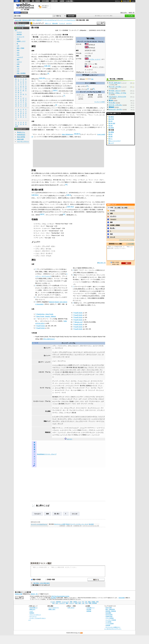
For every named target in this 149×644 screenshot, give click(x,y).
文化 (18, 53)
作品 (54, 428)
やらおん (113, 210)
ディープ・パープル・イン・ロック (79, 524)
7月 (90, 50)
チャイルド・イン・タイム (60, 408)
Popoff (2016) (41, 326)
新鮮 (48, 514)
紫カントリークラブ (115, 141)
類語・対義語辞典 (25, 1)
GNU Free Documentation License (60, 596)
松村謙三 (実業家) (115, 225)
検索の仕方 (32, 609)
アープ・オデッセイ (115, 83)
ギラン (81, 419)
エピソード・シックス (90, 419)
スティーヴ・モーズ (63, 357)
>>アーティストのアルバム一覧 (91, 526)
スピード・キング (87, 408)
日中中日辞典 (45, 1)
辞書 (17, 1)
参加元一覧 (132, 13)
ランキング (62, 23)
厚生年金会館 (92, 212)
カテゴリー (69, 23)
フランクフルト (36, 106)
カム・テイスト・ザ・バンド (93, 367)
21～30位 (124, 208)
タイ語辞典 (108, 622)
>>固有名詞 (62, 526)
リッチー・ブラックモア (55, 61)
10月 (94, 50)
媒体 (80, 268)
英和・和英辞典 (36, 1)
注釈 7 (69, 207)
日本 (70, 100)
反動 (55, 137)
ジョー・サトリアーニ (59, 361)
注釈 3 (55, 90)
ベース (53, 251)
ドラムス (49, 256)
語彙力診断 (20, 139)
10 (66, 184)
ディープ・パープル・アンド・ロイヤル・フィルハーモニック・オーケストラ (76, 381)
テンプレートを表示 (100, 102)
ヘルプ (133, 1)
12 (73, 207)
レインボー (56, 417)
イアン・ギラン (40, 249)
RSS (82, 633)
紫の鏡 (111, 136)
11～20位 (118, 208)
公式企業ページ (91, 608)
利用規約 (32, 613)
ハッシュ (55, 365)
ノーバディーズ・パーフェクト (64, 386)
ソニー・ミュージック (93, 435)
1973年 (91, 45)
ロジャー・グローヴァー (43, 251)
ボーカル (49, 249)
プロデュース (80, 72)
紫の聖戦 (65, 372)
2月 (94, 48)
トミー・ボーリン (87, 354)
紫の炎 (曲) (112, 123)
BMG (84, 435)
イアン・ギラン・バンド (70, 419)
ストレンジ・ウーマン (115, 109)
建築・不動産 (21, 48)
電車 (18, 39)
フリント (59, 272)
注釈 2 (41, 78)
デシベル (62, 290)
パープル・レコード (95, 59)
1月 (94, 45)
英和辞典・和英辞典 (111, 611)
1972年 (87, 50)
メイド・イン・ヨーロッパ (73, 383)
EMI (86, 64)
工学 (18, 46)
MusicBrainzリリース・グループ (47, 454)
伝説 (40, 100)
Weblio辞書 (121, 598)
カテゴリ (70, 439)
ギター (53, 246)
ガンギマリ (113, 216)
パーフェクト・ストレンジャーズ (117, 97)
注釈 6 (69, 195)
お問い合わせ (71, 608)
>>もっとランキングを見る (127, 240)
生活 (18, 55)
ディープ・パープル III (80, 365)
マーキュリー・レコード (94, 432)
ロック (48, 39)
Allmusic (82, 79)
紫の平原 (111, 119)
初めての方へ (124, 13)
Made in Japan (71, 112)
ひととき (75, 514)
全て (16, 30)
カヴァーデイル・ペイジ (95, 417)
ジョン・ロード (84, 127)
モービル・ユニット (115, 91)
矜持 (111, 234)
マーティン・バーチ (62, 428)
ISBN (41, 339)
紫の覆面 (111, 132)
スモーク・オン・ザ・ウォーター (66, 410)
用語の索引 (55, 23)
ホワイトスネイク (81, 417)
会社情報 (89, 609)
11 (37, 195)
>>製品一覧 (69, 526)
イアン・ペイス (44, 112)
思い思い (57, 514)
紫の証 (71, 372)
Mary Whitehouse (67, 134)
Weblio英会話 (21, 135)
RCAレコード (78, 435)
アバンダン (78, 372)
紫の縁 (111, 126)
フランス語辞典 (110, 618)
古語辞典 (62, 1)
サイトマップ (33, 616)
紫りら (111, 139)
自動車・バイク (21, 41)
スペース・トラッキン (97, 410)
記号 (17, 126)
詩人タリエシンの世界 (65, 365)
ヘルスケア (20, 57)
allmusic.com (79, 322)
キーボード (49, 253)
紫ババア (111, 143)
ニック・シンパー (97, 352)
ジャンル (79, 53)
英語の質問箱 (21, 137)
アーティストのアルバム (49, 20)
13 (64, 214)
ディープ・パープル (38, 35)
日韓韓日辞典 (54, 1)
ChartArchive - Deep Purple (45, 314)
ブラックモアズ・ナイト (67, 417)
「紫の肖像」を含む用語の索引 (41, 583)
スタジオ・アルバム (97, 42)
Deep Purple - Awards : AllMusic (46, 316)
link (92, 79)
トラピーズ (101, 419)
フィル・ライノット (97, 275)
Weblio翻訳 (108, 613)
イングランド (40, 39)
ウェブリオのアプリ (54, 608)
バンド (53, 39)
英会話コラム (21, 132)
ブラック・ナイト (75, 408)
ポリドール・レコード (80, 432)
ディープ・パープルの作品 (53, 35)
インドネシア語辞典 (111, 620)
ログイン (118, 1)
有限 (111, 213)
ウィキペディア (38, 23)
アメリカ (55, 176)
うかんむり (37, 514)
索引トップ (48, 23)
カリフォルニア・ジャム (77, 428)
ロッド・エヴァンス (85, 352)
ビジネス (19, 32)
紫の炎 (100, 95)
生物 (18, 64)
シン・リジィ (86, 275)
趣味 (18, 60)
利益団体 (45, 302)
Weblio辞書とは (33, 608)
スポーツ (19, 62)
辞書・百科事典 (21, 73)
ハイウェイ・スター (83, 410)
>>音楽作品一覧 (77, 526)
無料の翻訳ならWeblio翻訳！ (46, 7)
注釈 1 (47, 66)
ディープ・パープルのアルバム (66, 20)
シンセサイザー (67, 127)
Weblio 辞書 (126, 1)
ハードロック (89, 53)
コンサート (47, 100)
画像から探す (52, 609)
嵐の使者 (81, 367)
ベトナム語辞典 (110, 623)
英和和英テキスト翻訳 (41, 563)
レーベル (79, 59)
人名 (18, 69)
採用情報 (89, 611)
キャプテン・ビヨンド (60, 421)
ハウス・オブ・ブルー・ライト (81, 370)
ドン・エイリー (94, 346)
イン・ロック (92, 365)
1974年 (100, 97)
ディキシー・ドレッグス (75, 421)
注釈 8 (42, 214)
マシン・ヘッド (62, 54)
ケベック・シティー (55, 274)
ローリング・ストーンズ (61, 81)
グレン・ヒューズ (75, 354)
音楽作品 (39, 20)
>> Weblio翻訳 (130, 244)
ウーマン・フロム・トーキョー (45, 224)
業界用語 (19, 34)
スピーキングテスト (23, 142)
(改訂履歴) (53, 598)
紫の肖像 (69, 367)
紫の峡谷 (111, 117)
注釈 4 (78, 134)
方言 (18, 71)
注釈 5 (34, 195)
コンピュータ (21, 37)
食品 (18, 66)
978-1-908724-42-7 (49, 339)
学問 (18, 50)
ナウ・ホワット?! (63, 374)
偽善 (63, 137)
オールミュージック (38, 180)
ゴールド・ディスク (74, 176)
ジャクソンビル (90, 291)
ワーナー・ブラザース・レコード (92, 430)
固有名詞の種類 (27, 20)
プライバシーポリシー (35, 615)
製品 (34, 20)
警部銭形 (111, 107)
